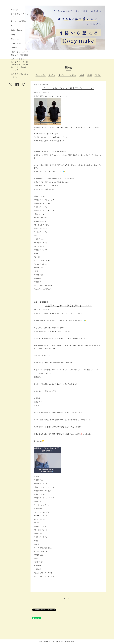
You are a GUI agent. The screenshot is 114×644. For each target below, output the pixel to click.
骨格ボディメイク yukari (52, 642)
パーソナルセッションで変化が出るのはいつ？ (68, 88)
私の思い (98, 75)
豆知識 (90, 75)
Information (16, 43)
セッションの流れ (18, 21)
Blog (13, 34)
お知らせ (52, 75)
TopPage (14, 10)
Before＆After (17, 30)
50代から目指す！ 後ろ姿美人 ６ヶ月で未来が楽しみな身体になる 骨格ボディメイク (19, 65)
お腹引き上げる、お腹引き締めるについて (68, 306)
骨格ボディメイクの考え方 (67, 75)
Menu (13, 26)
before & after (41, 75)
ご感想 (82, 75)
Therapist (15, 39)
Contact (14, 48)
